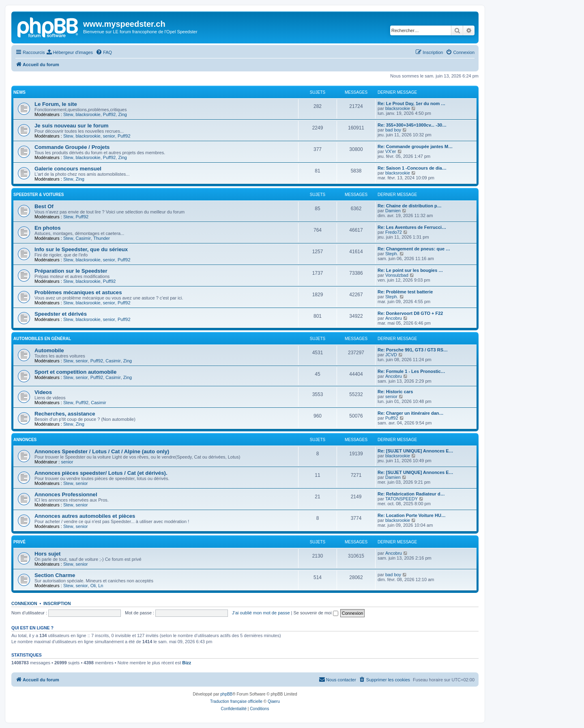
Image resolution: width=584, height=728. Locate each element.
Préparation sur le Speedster (71, 271)
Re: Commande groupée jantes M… (415, 146)
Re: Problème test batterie (405, 292)
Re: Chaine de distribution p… (410, 206)
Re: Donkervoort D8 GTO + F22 (410, 313)
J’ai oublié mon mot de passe (261, 613)
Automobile (49, 350)
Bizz (187, 663)
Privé (19, 542)
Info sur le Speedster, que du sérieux (81, 249)
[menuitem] (70, 52)
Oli (93, 586)
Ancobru (394, 318)
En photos (47, 228)
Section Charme (55, 575)
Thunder (102, 238)
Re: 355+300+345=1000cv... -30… (412, 125)
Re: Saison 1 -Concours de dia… (412, 168)
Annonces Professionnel (66, 494)
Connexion (24, 603)
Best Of (44, 206)
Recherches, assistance (65, 414)
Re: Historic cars (395, 392)
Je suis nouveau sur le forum (71, 126)
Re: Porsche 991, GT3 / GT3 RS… (413, 350)
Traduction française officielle (236, 701)
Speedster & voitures (39, 195)
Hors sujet (48, 554)
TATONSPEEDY (401, 499)
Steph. (392, 254)
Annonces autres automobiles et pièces (85, 516)
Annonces (25, 440)
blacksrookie (88, 114)
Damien (393, 211)
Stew (68, 114)
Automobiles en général (42, 339)
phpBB (226, 694)
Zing (123, 114)
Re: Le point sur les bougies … (410, 270)
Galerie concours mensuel (68, 169)
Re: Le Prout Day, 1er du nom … (411, 103)
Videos (43, 392)
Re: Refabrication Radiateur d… (411, 494)
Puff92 (109, 114)
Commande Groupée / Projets (72, 147)
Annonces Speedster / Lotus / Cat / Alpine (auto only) (102, 451)
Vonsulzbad (397, 275)
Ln (101, 586)
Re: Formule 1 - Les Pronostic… (411, 371)
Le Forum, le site (56, 104)
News (19, 92)
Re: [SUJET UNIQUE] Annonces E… (415, 451)
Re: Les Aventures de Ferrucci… (412, 227)
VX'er (391, 151)
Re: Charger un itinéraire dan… (411, 413)
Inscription (57, 603)
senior (109, 136)
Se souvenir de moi (316, 613)
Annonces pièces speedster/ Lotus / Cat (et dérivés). (101, 473)
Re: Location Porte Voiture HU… (412, 515)
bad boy (393, 130)
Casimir (83, 238)
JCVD (391, 355)
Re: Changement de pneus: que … (414, 249)
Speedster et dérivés (61, 314)
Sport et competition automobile (75, 372)
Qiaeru (274, 701)
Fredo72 (394, 232)
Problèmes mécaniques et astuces (78, 292)
